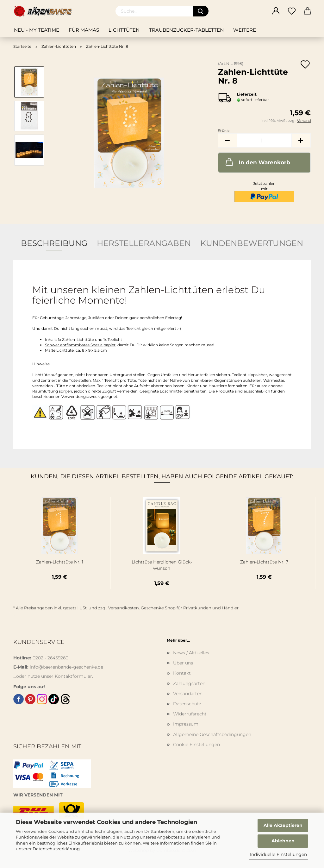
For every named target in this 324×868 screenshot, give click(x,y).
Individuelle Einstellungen (278, 854)
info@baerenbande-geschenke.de (66, 667)
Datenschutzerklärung (56, 849)
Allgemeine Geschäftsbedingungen (212, 734)
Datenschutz (187, 704)
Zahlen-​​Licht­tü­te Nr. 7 (264, 562)
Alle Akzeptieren (283, 825)
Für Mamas (84, 30)
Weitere (245, 30)
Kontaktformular (73, 676)
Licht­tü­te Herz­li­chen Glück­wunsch (162, 565)
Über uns (183, 663)
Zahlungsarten (189, 683)
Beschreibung (54, 243)
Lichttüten (124, 30)
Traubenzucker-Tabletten (186, 30)
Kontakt (182, 673)
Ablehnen (283, 841)
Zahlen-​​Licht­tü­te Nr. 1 (60, 562)
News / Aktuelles (191, 653)
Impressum (186, 724)
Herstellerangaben (144, 243)
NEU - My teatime (37, 30)
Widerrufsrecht (190, 714)
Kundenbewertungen (252, 243)
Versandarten (188, 694)
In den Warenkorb (257, 162)
